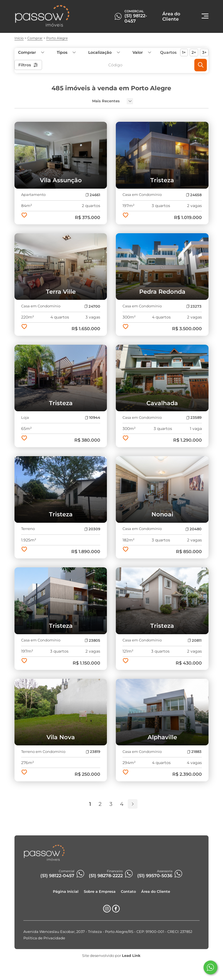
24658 (194, 195)
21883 (194, 752)
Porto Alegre (57, 38)
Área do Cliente (156, 892)
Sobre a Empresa (100, 892)
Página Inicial (66, 892)
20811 (195, 640)
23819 (93, 752)
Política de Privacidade (44, 938)
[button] (141, 53)
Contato (128, 892)
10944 (93, 418)
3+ (204, 52)
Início (19, 38)
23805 (92, 640)
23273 (194, 306)
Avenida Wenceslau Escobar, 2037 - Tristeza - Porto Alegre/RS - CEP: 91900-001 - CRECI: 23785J (108, 932)
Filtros (28, 65)
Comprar (35, 38)
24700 (92, 306)
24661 (93, 195)
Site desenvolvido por (111, 956)
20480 (193, 529)
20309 (92, 529)
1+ (184, 52)
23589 (194, 418)
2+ (194, 52)
